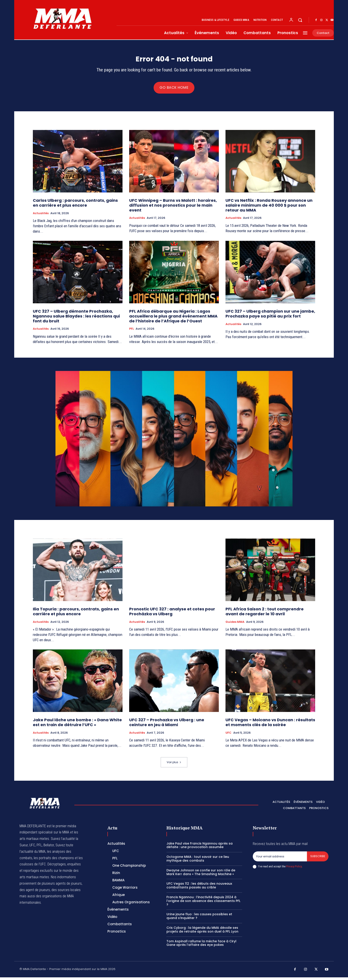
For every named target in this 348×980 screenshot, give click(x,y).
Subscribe (317, 859)
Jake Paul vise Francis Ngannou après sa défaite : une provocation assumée (200, 848)
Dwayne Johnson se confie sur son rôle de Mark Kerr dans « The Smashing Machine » (201, 875)
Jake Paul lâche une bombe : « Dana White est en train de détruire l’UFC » (77, 725)
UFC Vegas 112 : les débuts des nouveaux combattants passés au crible (199, 888)
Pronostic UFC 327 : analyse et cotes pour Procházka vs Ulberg (172, 614)
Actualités (41, 216)
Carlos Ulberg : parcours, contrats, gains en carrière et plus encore (75, 206)
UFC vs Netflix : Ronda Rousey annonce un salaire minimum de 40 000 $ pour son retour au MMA (269, 208)
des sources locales (66, 893)
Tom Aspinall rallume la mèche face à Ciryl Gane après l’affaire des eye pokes (201, 946)
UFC (228, 735)
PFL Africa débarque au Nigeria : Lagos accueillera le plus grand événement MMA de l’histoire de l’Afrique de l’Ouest (173, 319)
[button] (300, 20)
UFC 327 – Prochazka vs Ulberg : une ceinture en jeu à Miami (167, 725)
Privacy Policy (294, 869)
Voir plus (174, 765)
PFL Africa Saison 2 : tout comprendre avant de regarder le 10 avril (265, 614)
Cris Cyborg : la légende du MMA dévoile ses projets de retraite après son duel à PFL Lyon (202, 932)
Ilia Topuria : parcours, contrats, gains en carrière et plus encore (76, 614)
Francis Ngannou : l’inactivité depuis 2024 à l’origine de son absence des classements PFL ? (203, 904)
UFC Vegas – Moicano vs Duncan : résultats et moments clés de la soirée (270, 725)
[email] (280, 859)
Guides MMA (235, 625)
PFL (131, 332)
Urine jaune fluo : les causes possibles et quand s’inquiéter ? (199, 919)
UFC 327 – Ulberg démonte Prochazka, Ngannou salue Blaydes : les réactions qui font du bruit (76, 319)
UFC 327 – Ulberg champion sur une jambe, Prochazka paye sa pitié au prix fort (270, 317)
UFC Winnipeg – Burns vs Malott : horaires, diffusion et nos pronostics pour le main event (173, 208)
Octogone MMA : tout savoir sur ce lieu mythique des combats (198, 861)
